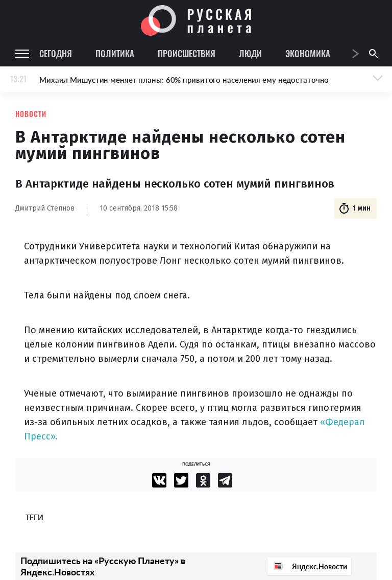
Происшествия (187, 53)
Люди (250, 53)
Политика (115, 53)
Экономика (308, 53)
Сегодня (56, 53)
